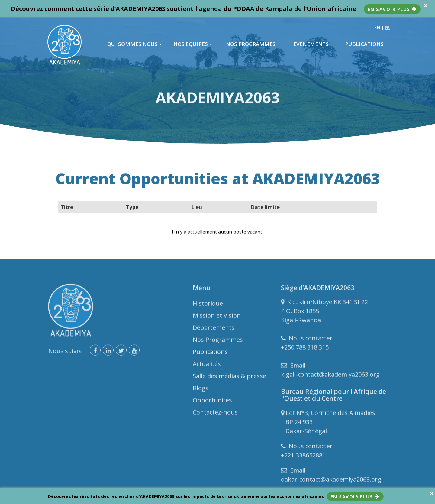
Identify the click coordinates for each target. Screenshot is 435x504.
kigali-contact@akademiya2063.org (330, 376)
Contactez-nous (215, 414)
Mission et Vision (217, 317)
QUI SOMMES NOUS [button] (135, 44)
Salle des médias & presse (229, 377)
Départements (214, 329)
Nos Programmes (218, 341)
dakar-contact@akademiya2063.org (331, 481)
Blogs (201, 390)
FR (387, 27)
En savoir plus (392, 9)
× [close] (426, 6)
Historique (208, 305)
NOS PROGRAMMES (251, 44)
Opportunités (212, 402)
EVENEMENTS (311, 44)
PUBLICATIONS (364, 44)
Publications (210, 353)
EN (377, 27)
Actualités (207, 365)
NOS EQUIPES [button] (193, 44)
